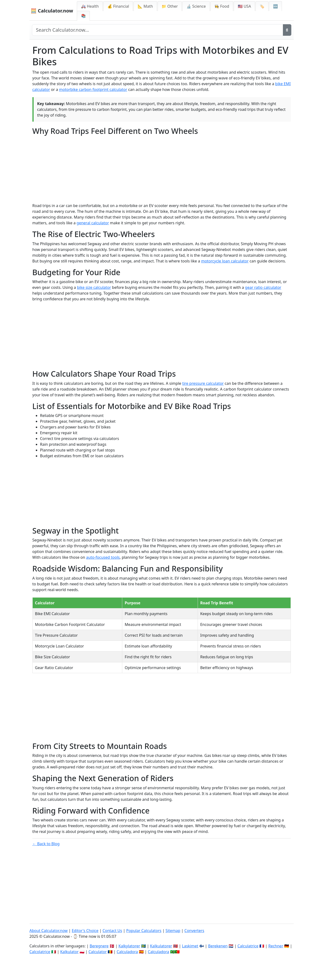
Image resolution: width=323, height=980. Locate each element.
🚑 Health (90, 6)
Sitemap (173, 931)
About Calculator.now (49, 931)
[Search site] (158, 30)
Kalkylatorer (129, 946)
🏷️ (262, 6)
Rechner (276, 946)
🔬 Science (196, 6)
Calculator (98, 952)
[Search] (287, 30)
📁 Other (170, 6)
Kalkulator (70, 952)
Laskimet (190, 946)
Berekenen (218, 946)
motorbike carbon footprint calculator (93, 89)
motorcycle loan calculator (225, 261)
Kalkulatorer (161, 946)
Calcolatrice (40, 952)
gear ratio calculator (263, 287)
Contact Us (112, 931)
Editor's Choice (85, 931)
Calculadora (127, 952)
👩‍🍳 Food (222, 6)
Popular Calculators (144, 931)
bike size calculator (94, 287)
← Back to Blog (46, 844)
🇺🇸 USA (244, 6)
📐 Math (145, 6)
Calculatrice (248, 946)
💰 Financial (118, 6)
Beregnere (99, 946)
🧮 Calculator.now (52, 11)
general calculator (93, 223)
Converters (194, 931)
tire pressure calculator (203, 383)
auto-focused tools (103, 557)
